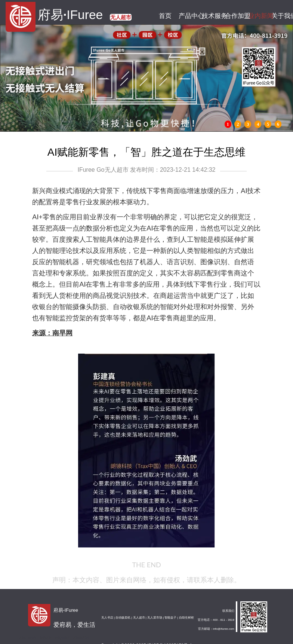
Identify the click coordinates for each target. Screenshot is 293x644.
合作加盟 (235, 16)
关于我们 (281, 16)
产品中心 (188, 16)
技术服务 (212, 16)
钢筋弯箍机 (62, 638)
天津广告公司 (28, 638)
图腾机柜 (46, 638)
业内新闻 (258, 16)
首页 (165, 16)
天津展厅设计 (82, 638)
